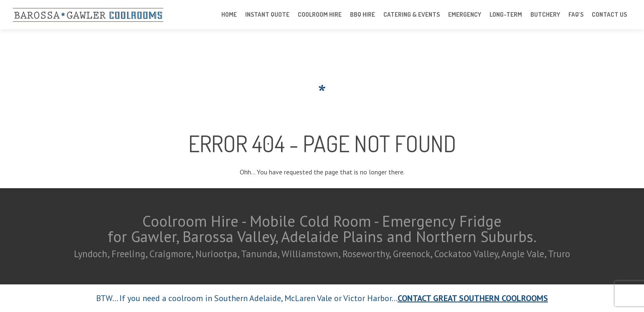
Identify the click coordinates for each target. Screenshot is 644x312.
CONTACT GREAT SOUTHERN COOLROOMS (473, 298)
